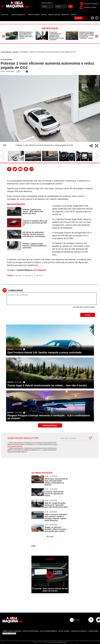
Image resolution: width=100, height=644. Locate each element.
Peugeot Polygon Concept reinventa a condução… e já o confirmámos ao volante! (49, 417)
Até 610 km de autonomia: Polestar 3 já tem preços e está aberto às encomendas (34, 234)
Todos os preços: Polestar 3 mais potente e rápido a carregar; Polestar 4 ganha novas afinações (56, 517)
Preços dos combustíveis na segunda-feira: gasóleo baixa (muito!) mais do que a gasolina (57, 36)
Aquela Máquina (6, 52)
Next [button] (97, 36)
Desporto (65, 15)
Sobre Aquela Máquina (12, 631)
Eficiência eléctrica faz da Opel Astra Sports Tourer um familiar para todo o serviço (26, 35)
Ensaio (44, 15)
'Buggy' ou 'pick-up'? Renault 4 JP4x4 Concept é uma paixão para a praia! (56, 529)
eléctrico (39, 275)
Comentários (15, 291)
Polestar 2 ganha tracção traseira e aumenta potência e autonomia (35, 246)
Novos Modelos (19, 15)
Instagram (41, 270)
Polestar (18, 275)
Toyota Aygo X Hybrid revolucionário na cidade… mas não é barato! (47, 385)
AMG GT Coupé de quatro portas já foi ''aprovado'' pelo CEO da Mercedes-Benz (56, 505)
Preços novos (54, 15)
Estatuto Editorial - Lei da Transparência (40, 631)
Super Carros (34, 15)
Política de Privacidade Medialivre (17, 452)
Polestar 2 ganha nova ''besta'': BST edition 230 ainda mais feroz (33, 211)
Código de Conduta (79, 631)
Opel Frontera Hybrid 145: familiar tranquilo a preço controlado (44, 352)
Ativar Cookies (9, 633)
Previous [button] (3, 36)
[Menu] (3, 6)
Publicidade (93, 631)
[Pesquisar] (86, 18)
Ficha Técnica (64, 631)
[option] (20, 36)
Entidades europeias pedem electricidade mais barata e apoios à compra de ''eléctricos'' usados (87, 35)
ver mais (50, 536)
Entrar (79, 18)
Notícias (6, 15)
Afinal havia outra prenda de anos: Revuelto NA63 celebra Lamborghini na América (56, 482)
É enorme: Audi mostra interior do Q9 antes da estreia (54, 494)
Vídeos (74, 15)
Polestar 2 (29, 275)
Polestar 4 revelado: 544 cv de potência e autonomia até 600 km (35, 223)
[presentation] (74, 446)
